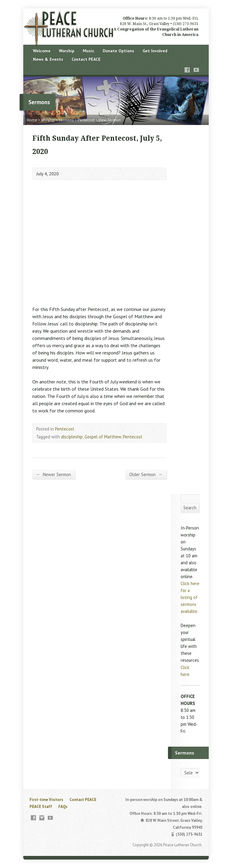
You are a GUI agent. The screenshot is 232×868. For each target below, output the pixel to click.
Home (32, 120)
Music (89, 51)
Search (190, 508)
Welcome (42, 51)
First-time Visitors (46, 800)
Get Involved (155, 51)
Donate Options (118, 51)
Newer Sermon (54, 474)
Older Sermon (146, 474)
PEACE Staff (41, 807)
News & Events (48, 59)
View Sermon (110, 120)
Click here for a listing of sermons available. (190, 597)
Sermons (66, 120)
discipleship (72, 437)
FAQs (63, 807)
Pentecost (86, 120)
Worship (67, 51)
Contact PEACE (86, 59)
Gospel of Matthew (103, 437)
